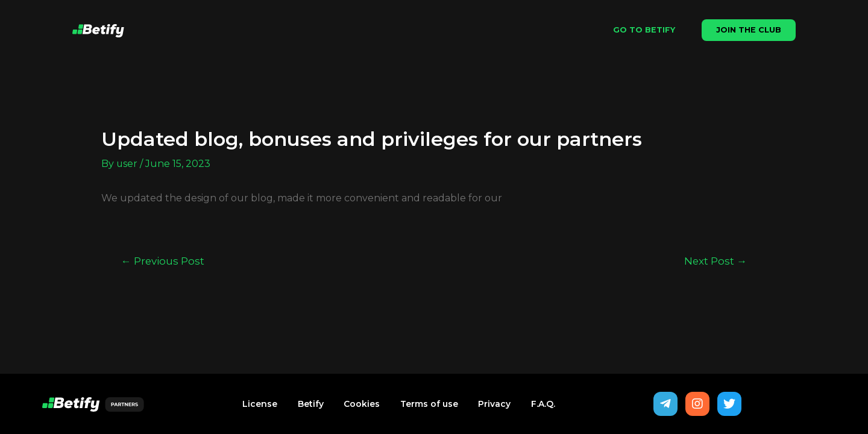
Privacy (495, 404)
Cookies (362, 404)
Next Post (715, 261)
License (259, 404)
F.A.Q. (544, 404)
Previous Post (163, 261)
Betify (310, 404)
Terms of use (429, 404)
